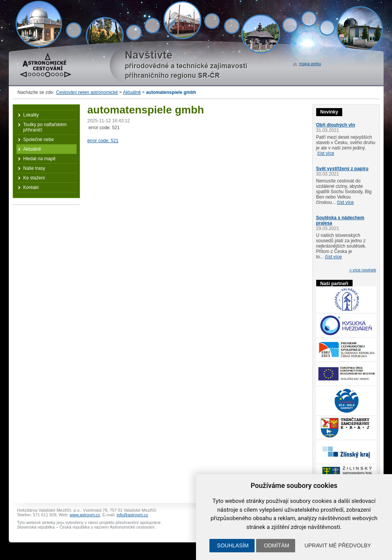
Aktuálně (132, 92)
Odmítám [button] (276, 545)
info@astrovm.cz (132, 515)
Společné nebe (39, 140)
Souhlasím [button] (233, 545)
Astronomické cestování (46, 65)
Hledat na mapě (40, 159)
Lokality (31, 115)
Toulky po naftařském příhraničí (45, 127)
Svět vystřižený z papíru (342, 169)
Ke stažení (34, 178)
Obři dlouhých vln (336, 125)
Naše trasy (34, 168)
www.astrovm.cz (85, 515)
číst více (326, 153)
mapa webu (310, 64)
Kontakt (31, 187)
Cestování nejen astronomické (87, 92)
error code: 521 (103, 141)
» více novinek (363, 270)
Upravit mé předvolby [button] (338, 545)
